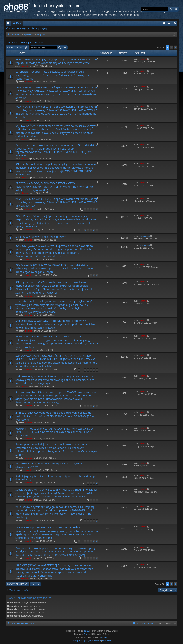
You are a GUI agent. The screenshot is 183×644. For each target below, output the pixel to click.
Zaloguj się (25, 29)
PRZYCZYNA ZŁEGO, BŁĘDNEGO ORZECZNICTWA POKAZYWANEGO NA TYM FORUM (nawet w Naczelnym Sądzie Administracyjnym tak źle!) (54, 187)
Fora (18, 23)
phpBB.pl (105, 637)
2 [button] (172, 47)
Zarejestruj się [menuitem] (175, 24)
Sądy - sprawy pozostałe (24, 42)
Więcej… (9, 24)
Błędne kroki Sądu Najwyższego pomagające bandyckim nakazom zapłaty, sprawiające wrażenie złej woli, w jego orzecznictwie (56, 61)
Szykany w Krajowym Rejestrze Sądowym (41, 237)
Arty (85, 634)
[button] (176, 47)
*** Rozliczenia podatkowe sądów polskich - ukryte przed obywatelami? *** (51, 465)
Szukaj (12, 29)
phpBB (86, 631)
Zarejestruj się (41, 29)
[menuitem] (164, 23)
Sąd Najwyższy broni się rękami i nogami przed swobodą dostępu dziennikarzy (56, 478)
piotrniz (24, 66)
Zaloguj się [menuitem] (170, 24)
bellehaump (144, 236)
